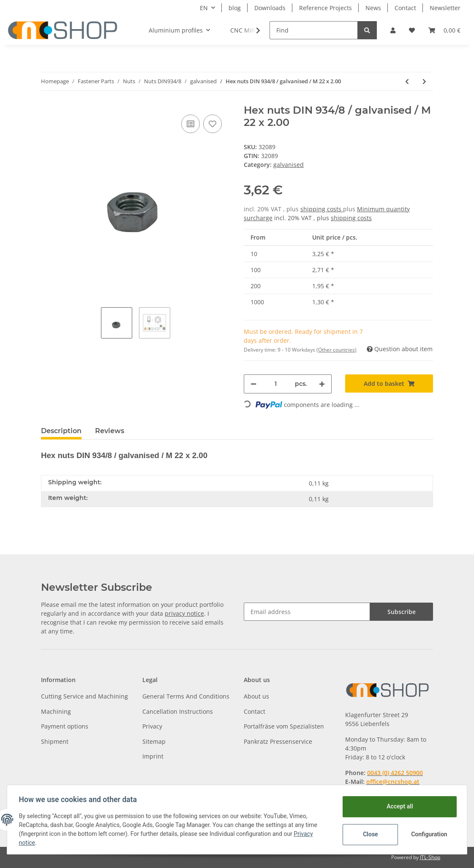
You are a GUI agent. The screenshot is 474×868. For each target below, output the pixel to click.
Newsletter (445, 8)
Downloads (270, 8)
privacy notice (184, 613)
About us (256, 696)
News (373, 8)
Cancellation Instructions (178, 711)
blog (235, 8)
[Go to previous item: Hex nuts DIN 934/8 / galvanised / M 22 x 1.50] (407, 81)
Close (369, 834)
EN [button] (204, 8)
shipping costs (322, 209)
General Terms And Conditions (186, 696)
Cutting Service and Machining (84, 696)
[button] (393, 30)
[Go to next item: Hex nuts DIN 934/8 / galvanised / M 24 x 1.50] (424, 81)
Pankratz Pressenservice (278, 741)
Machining (56, 711)
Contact (405, 8)
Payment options (65, 726)
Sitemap (154, 741)
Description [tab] (61, 431)
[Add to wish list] (212, 124)
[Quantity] (276, 384)
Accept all (398, 806)
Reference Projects (326, 8)
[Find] (314, 30)
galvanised (289, 165)
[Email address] (307, 612)
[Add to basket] (389, 384)
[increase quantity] (322, 384)
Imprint (153, 756)
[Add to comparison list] (191, 124)
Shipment (55, 741)
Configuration (428, 834)
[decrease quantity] (253, 384)
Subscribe (402, 612)
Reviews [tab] (110, 431)
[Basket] (444, 30)
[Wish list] (412, 30)
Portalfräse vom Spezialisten (284, 726)
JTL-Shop (430, 857)
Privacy (152, 726)
